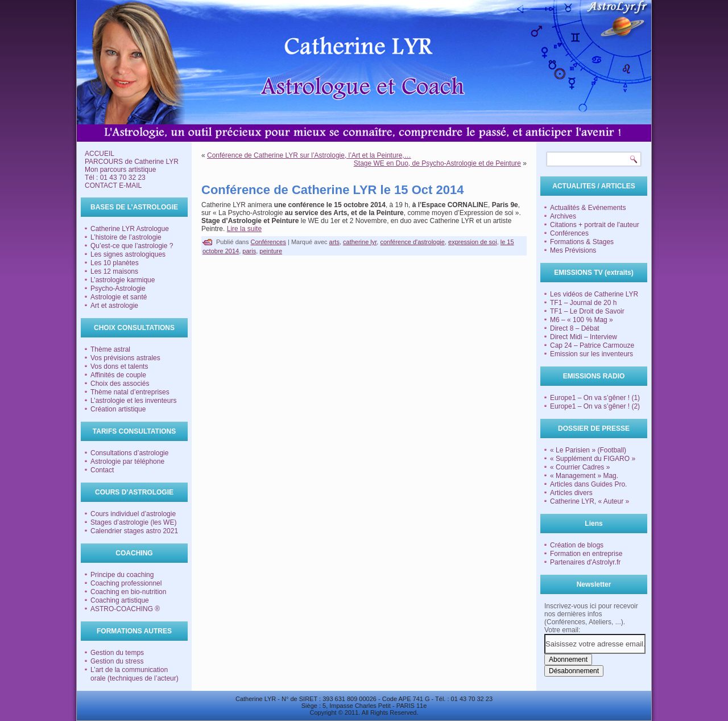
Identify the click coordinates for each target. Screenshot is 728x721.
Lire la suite (244, 229)
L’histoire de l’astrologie (126, 237)
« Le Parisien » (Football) (588, 450)
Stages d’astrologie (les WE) (133, 522)
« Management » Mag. (584, 476)
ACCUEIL (100, 154)
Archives (563, 216)
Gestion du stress (117, 661)
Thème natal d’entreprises (130, 392)
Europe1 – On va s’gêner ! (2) (595, 406)
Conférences (268, 242)
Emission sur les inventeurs (591, 354)
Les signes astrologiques (128, 254)
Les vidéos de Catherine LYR (594, 294)
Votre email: (562, 630)
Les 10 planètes (115, 263)
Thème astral (110, 349)
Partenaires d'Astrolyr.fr (585, 562)
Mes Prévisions (573, 250)
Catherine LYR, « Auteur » (590, 501)
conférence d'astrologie (412, 242)
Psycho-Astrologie (118, 289)
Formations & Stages (582, 242)
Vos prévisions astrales (125, 358)
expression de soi (473, 242)
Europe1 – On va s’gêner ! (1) (595, 398)
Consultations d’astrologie (129, 453)
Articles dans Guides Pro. (588, 484)
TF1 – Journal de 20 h (583, 303)
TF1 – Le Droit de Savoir (587, 311)
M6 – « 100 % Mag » (582, 320)
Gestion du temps (117, 653)
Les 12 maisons (114, 271)
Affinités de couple (118, 375)
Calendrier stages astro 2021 (134, 531)
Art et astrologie (114, 306)
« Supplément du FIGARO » (593, 459)
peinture (271, 251)
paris (249, 251)
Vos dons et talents (119, 366)
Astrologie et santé (119, 297)
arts (334, 242)
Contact (102, 470)
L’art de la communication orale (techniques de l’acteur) (135, 674)
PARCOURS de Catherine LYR (132, 162)
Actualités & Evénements (588, 208)
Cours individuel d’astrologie (133, 514)
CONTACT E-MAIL (113, 186)
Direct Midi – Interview (584, 337)
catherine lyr (360, 242)
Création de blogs (577, 545)
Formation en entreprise (586, 554)
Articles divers (571, 493)
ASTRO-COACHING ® (125, 609)
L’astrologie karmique (123, 280)
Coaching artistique (120, 600)
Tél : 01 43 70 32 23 (115, 178)
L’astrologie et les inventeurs (133, 401)
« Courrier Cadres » (580, 467)
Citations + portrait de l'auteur (595, 225)
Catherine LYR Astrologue (130, 229)
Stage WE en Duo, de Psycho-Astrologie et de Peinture (437, 163)
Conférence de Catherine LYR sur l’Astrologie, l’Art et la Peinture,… (309, 155)
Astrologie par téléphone (127, 462)
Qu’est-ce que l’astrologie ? (132, 246)
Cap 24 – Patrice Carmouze (592, 345)
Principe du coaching (122, 575)
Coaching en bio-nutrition (128, 592)
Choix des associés (120, 384)
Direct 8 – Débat (575, 328)
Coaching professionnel (126, 583)
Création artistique (118, 409)
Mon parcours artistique (120, 170)
